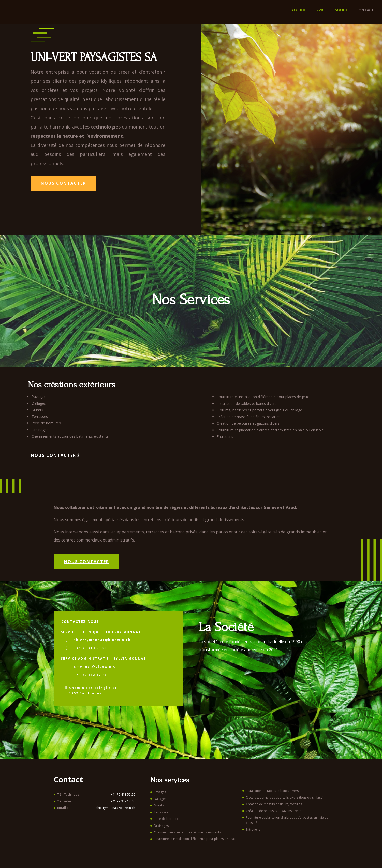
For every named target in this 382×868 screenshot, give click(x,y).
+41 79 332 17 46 (90, 675)
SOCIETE (342, 10)
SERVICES (320, 10)
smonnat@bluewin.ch (96, 667)
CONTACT (365, 10)
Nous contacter (63, 183)
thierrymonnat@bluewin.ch (102, 640)
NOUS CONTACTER (86, 562)
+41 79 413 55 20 (90, 648)
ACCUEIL (299, 10)
